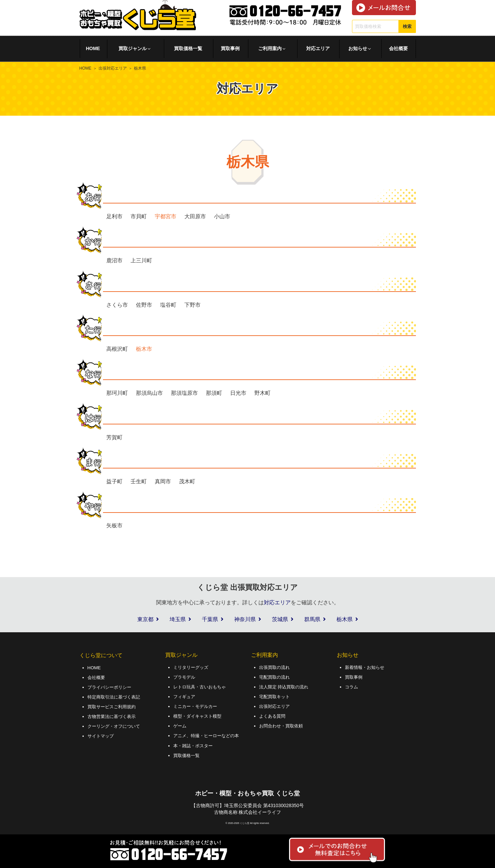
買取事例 (230, 48)
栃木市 (144, 349)
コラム (352, 686)
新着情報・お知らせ (366, 667)
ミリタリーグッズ (192, 667)
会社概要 (398, 48)
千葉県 (210, 619)
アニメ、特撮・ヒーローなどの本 (209, 734)
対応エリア (318, 48)
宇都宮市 (166, 216)
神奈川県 (245, 619)
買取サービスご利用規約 (113, 706)
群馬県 (312, 619)
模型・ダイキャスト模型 (199, 715)
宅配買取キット (276, 696)
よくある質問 (273, 715)
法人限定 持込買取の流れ (286, 686)
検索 (407, 26)
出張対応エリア (113, 68)
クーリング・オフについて (116, 725)
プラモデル (185, 677)
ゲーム (180, 724)
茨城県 (280, 619)
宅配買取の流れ (276, 677)
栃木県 (345, 619)
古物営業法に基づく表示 (113, 715)
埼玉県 (178, 619)
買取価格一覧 (188, 48)
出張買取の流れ (276, 667)
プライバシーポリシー (111, 686)
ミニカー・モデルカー (197, 705)
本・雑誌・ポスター (195, 744)
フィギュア (185, 696)
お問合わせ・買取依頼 (283, 724)
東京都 (145, 619)
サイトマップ (102, 734)
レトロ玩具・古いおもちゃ (202, 686)
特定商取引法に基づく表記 (116, 696)
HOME (93, 48)
